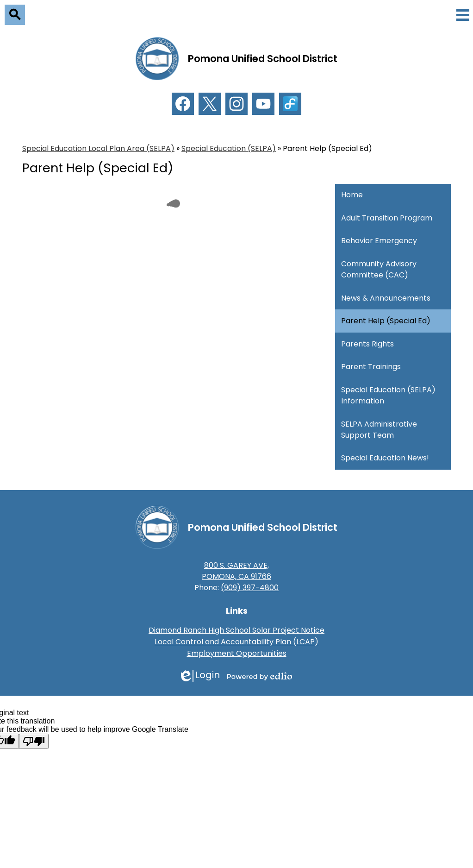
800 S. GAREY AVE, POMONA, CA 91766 (236, 571)
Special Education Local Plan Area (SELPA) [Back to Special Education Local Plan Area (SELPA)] (98, 148)
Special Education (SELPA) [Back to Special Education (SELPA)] (229, 148)
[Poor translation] (34, 741)
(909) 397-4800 (250, 588)
